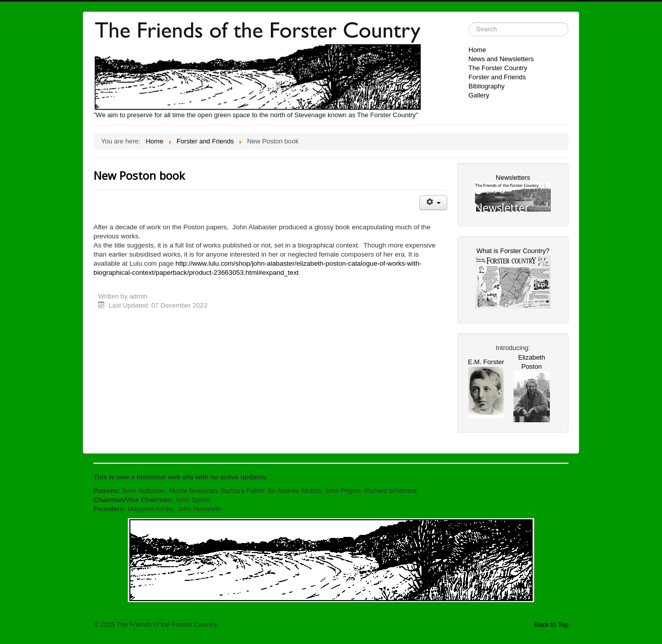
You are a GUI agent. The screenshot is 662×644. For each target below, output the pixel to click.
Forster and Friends (497, 77)
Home (477, 50)
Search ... (469, 22)
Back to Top (551, 625)
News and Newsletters (501, 59)
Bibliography (487, 86)
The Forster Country (498, 68)
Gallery (479, 95)
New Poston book (139, 175)
